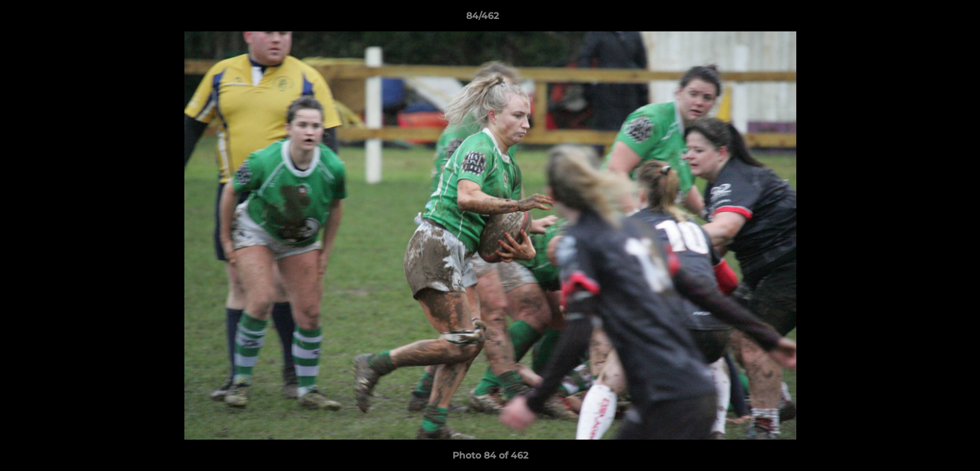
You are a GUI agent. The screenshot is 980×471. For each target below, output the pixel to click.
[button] (925, 19)
